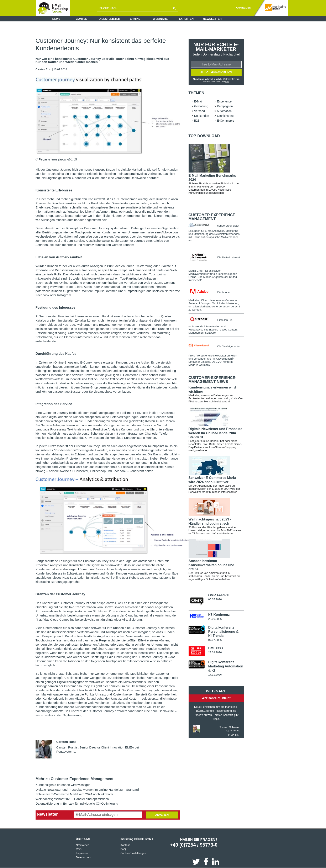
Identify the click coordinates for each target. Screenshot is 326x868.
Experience (224, 101)
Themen (196, 93)
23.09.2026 (215, 652)
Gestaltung (201, 106)
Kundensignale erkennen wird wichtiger (63, 785)
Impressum (83, 853)
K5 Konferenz (219, 615)
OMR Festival (219, 595)
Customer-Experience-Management (213, 217)
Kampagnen (225, 106)
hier (227, 82)
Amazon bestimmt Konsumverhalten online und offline (211, 565)
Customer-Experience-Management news (213, 380)
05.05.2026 (215, 599)
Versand (199, 111)
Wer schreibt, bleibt (216, 698)
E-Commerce (226, 121)
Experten (186, 19)
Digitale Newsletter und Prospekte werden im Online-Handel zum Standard (87, 790)
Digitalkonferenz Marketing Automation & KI (226, 666)
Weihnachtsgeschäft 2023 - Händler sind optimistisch (72, 799)
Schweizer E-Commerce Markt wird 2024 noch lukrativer (74, 794)
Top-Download (204, 136)
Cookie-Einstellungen (133, 853)
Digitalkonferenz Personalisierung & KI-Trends (223, 632)
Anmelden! (162, 815)
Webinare (160, 19)
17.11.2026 (215, 675)
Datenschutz (83, 857)
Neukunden (202, 116)
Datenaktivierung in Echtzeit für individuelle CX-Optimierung (77, 803)
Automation (224, 111)
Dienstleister (109, 19)
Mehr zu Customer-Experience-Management (75, 779)
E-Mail (198, 101)
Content (82, 19)
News (56, 19)
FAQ (123, 849)
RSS (79, 849)
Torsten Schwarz (230, 727)
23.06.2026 (215, 619)
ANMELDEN (243, 8)
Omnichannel (226, 116)
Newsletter (212, 19)
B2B (197, 121)
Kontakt (125, 845)
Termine (134, 19)
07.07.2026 (215, 640)
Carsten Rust (43, 69)
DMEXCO (215, 648)
